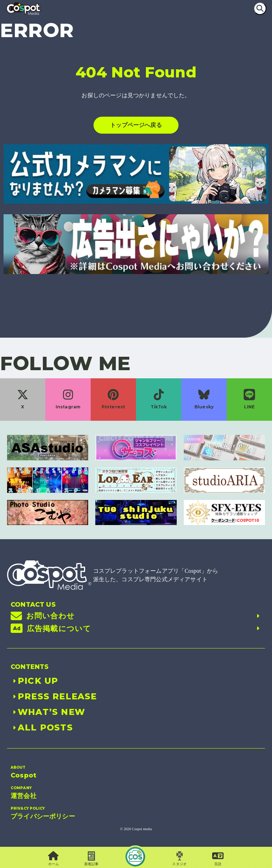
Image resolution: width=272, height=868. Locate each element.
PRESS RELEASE (54, 696)
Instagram (68, 399)
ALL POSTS (42, 727)
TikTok (159, 399)
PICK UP (34, 681)
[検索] (260, 8)
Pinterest (113, 399)
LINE (249, 399)
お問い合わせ (136, 616)
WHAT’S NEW (48, 712)
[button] (218, 859)
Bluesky (204, 399)
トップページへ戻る (136, 125)
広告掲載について (136, 629)
